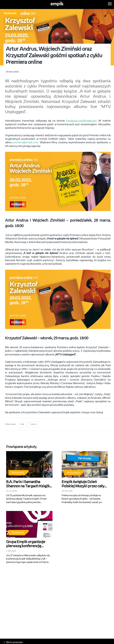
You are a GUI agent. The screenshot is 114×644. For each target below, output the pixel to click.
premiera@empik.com (25, 142)
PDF (22, 424)
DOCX (34, 424)
